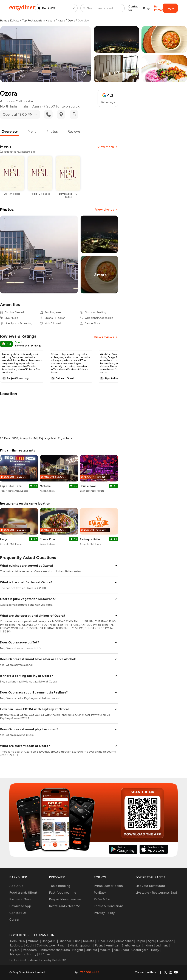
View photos (107, 210)
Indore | (149, 945)
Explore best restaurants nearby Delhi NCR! (38, 960)
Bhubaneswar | (132, 945)
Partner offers (20, 899)
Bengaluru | (49, 941)
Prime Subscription (108, 886)
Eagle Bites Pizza (11, 486)
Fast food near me (63, 893)
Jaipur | (141, 941)
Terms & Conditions (109, 906)
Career (15, 920)
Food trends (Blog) (23, 893)
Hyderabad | (165, 941)
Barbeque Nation (90, 539)
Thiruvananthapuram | (55, 950)
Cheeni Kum (47, 539)
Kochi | (30, 945)
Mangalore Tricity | (24, 954)
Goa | (111, 941)
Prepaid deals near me (65, 899)
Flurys (4, 539)
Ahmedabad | (125, 941)
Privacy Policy (104, 913)
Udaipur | (92, 950)
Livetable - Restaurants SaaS (157, 893)
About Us (16, 886)
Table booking (60, 886)
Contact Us (134, 8)
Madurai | (106, 950)
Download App (20, 906)
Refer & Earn (103, 899)
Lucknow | (17, 945)
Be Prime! (158, 8)
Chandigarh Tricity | (146, 950)
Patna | (100, 945)
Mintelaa (45, 486)
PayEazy (100, 893)
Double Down (88, 486)
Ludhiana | (162, 945)
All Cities (44, 954)
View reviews (106, 337)
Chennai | (65, 941)
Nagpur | (78, 950)
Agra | (152, 941)
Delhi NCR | (18, 941)
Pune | (77, 941)
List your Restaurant (150, 886)
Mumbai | (34, 941)
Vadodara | (30, 950)
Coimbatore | (46, 945)
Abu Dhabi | (122, 950)
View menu (108, 147)
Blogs (147, 8)
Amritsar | (113, 945)
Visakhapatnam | (82, 945)
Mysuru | (16, 950)
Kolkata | (89, 941)
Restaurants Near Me (65, 906)
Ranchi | (63, 945)
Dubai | (101, 941)
